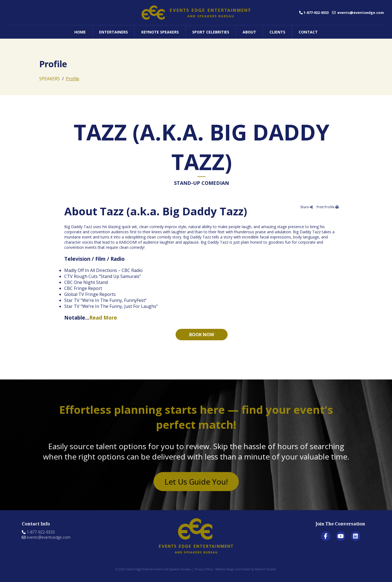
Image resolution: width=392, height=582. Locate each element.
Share (307, 207)
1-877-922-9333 (314, 13)
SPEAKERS (50, 79)
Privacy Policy (204, 569)
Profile (73, 79)
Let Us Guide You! (196, 482)
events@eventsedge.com (358, 13)
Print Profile (328, 207)
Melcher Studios (265, 569)
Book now (202, 335)
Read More (103, 318)
